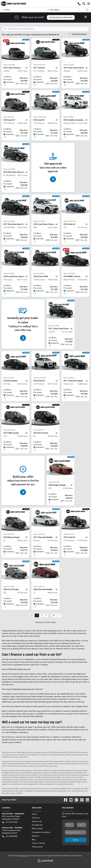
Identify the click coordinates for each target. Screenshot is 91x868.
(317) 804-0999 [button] (10, 836)
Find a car (36, 818)
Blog (34, 840)
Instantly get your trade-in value (61, 17)
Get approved (37, 825)
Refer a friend (37, 829)
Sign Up (76, 840)
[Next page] (59, 615)
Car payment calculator (41, 832)
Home (34, 814)
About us (35, 836)
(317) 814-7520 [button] (10, 822)
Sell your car (37, 821)
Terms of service (39, 843)
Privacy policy (37, 847)
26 (54, 615)
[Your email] (76, 832)
